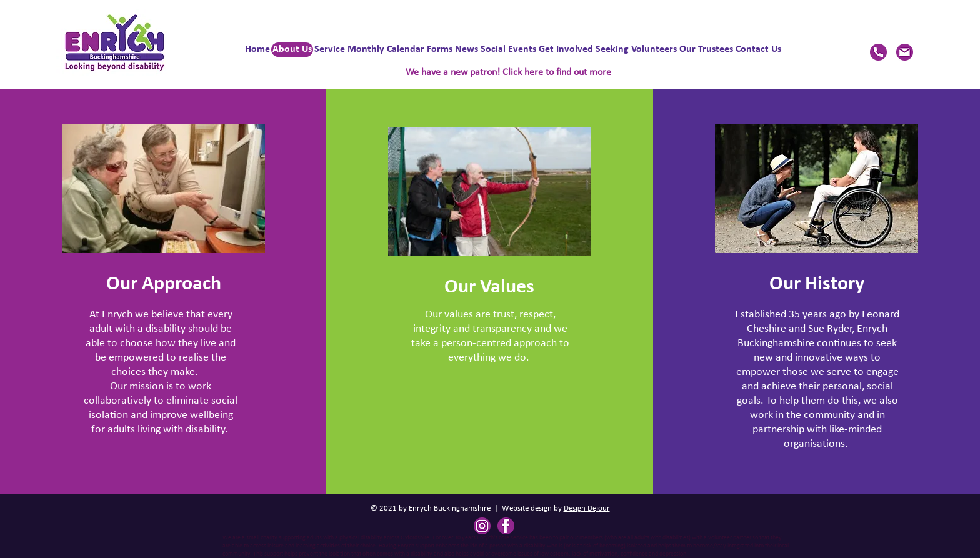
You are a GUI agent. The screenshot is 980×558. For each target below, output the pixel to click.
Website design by (533, 508)
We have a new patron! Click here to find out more (508, 72)
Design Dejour (587, 508)
